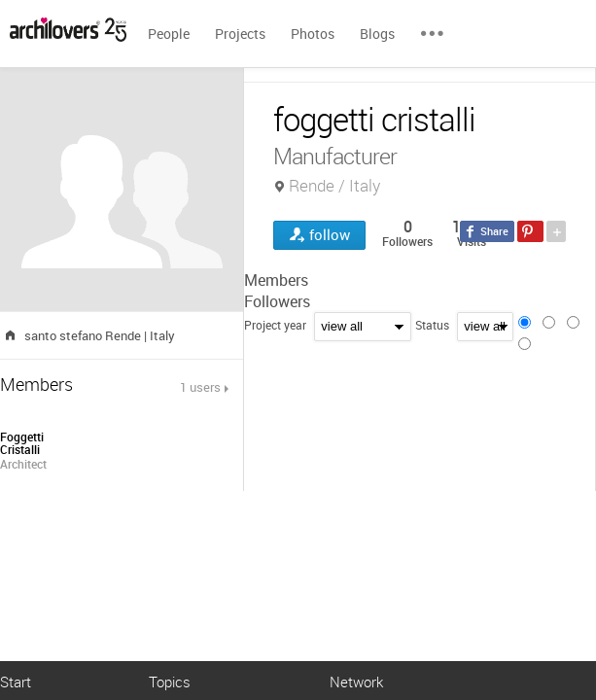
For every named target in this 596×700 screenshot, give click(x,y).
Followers (277, 301)
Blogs (377, 34)
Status (432, 325)
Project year (275, 325)
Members (276, 280)
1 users (200, 387)
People (169, 34)
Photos (313, 34)
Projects (240, 34)
